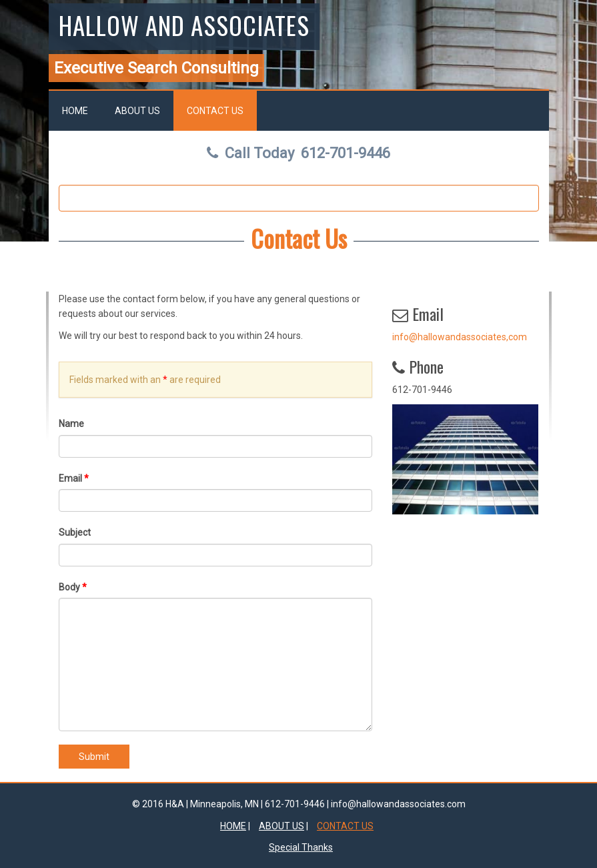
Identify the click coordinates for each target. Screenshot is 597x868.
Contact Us (215, 111)
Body (73, 587)
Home (75, 111)
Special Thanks (301, 847)
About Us (137, 111)
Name (71, 424)
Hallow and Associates (184, 25)
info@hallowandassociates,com (460, 337)
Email (74, 478)
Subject (75, 532)
